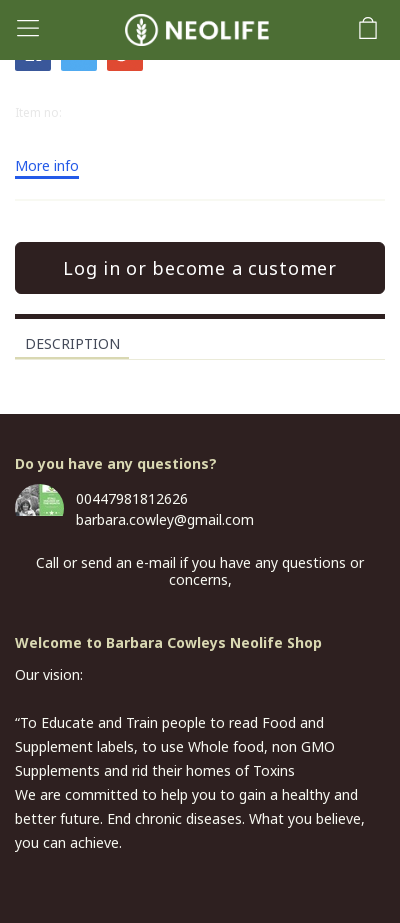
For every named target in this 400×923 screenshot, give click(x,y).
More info (47, 167)
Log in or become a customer (199, 268)
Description (72, 343)
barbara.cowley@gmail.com (165, 519)
